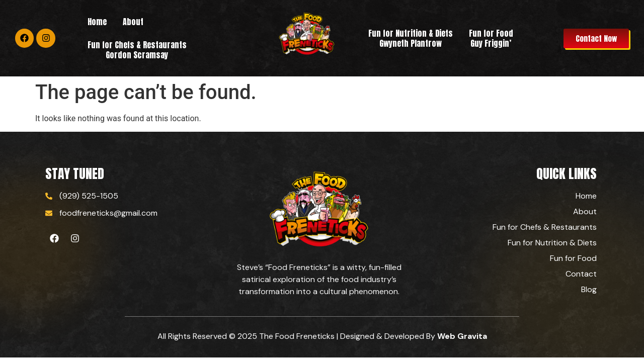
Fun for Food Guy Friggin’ (491, 38)
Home (97, 22)
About (133, 22)
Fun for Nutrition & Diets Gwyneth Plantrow (411, 38)
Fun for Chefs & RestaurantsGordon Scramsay (137, 50)
